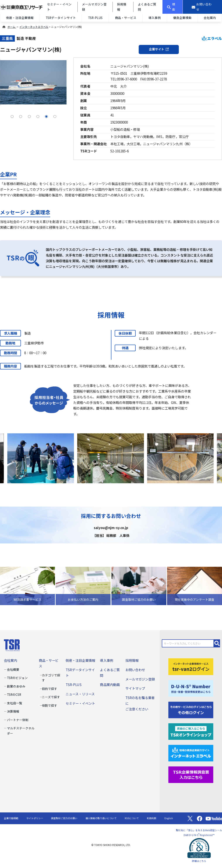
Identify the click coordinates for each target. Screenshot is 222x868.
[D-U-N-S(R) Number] (191, 688)
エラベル (212, 38)
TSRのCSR (14, 694)
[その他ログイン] (191, 709)
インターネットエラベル (34, 27)
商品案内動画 (110, 684)
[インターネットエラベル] (191, 752)
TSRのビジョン (17, 678)
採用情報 (132, 660)
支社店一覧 (15, 703)
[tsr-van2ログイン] (191, 666)
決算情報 (13, 711)
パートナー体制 (18, 720)
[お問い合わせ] (202, 7)
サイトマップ (135, 688)
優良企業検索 (182, 18)
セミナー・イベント (80, 703)
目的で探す (50, 689)
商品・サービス (126, 18)
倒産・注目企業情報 (20, 18)
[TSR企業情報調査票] (191, 774)
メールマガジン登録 (140, 679)
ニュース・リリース (80, 694)
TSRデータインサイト (61, 18)
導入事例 (155, 18)
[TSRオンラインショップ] (191, 731)
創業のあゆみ (16, 686)
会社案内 (10, 660)
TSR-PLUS (95, 18)
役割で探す (50, 705)
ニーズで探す (51, 697)
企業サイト (159, 49)
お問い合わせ (135, 670)
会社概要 (13, 669)
